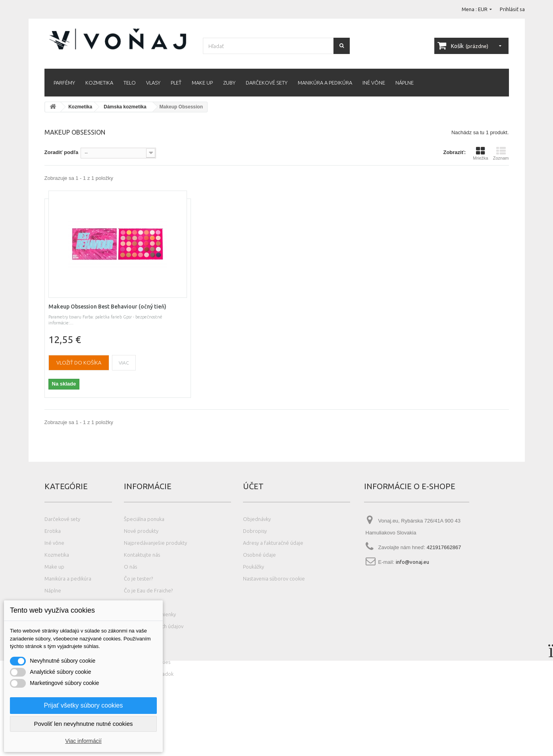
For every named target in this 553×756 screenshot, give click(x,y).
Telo (130, 83)
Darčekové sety (267, 83)
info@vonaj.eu (412, 562)
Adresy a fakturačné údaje (273, 543)
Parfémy (64, 83)
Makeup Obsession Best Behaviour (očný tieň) (107, 307)
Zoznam (501, 153)
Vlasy (153, 83)
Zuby (229, 83)
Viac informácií (83, 741)
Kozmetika (99, 83)
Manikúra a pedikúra (325, 83)
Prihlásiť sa (512, 9)
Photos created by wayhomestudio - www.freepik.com (90, 752)
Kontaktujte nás (142, 555)
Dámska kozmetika (125, 107)
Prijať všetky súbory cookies (84, 705)
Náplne (405, 83)
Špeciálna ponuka (144, 519)
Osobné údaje (259, 555)
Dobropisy (255, 531)
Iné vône (374, 83)
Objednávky (257, 519)
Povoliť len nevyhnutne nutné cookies (83, 724)
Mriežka (481, 153)
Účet (253, 486)
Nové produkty (141, 531)
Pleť (176, 83)
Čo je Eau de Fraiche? (148, 590)
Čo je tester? (138, 579)
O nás (130, 567)
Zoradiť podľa (62, 152)
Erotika (53, 531)
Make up (202, 83)
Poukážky (253, 567)
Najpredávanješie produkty (155, 543)
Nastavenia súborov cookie (274, 579)
